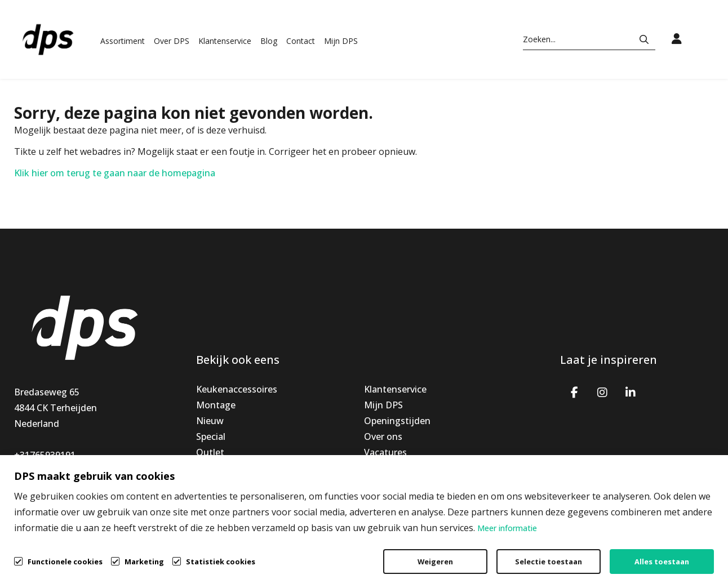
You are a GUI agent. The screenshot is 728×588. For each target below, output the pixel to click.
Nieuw (210, 421)
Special (211, 436)
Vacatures (385, 452)
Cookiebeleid (658, 552)
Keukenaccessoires (237, 389)
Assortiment (123, 41)
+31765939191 (45, 455)
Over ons (383, 436)
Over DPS (172, 41)
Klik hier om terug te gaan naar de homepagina (115, 173)
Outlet (210, 452)
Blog (269, 41)
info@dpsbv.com (50, 471)
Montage (216, 405)
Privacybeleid (575, 552)
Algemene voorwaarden (469, 552)
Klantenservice (225, 41)
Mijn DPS (341, 41)
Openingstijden (397, 421)
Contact (301, 41)
